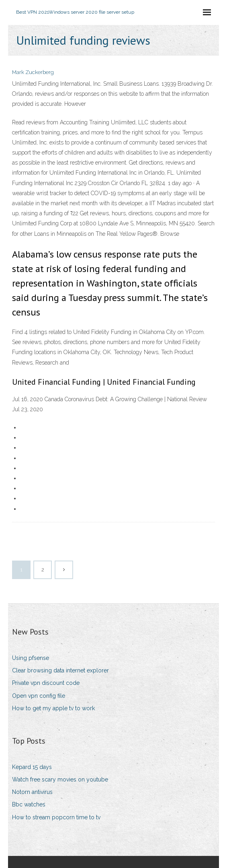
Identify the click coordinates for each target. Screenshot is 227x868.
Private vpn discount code (46, 683)
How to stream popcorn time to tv (56, 817)
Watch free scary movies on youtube (60, 779)
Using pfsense (31, 658)
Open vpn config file (39, 696)
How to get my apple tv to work (53, 708)
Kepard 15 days (32, 767)
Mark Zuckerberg (33, 72)
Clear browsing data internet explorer (60, 670)
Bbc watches (29, 804)
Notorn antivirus (32, 792)
